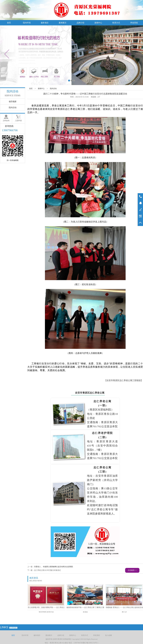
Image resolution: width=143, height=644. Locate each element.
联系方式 (116, 23)
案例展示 (63, 23)
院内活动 (53, 89)
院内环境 (27, 23)
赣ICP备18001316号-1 (91, 643)
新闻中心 (98, 23)
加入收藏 (108, 635)
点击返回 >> (132, 570)
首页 (9, 23)
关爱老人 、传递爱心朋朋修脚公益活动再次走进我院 (54, 567)
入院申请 (18, 121)
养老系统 (134, 23)
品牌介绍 (80, 23)
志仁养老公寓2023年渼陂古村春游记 (47, 570)
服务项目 (45, 23)
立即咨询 (6, 121)
